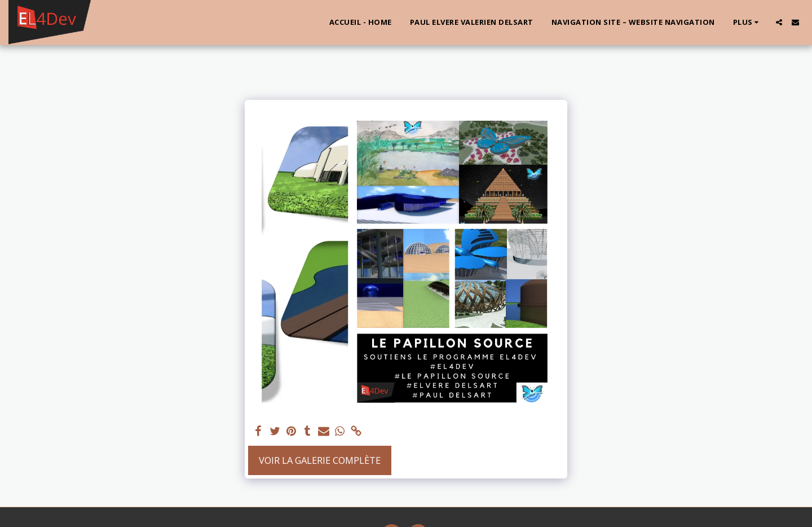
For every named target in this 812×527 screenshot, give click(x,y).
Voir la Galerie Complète (320, 460)
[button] (779, 22)
